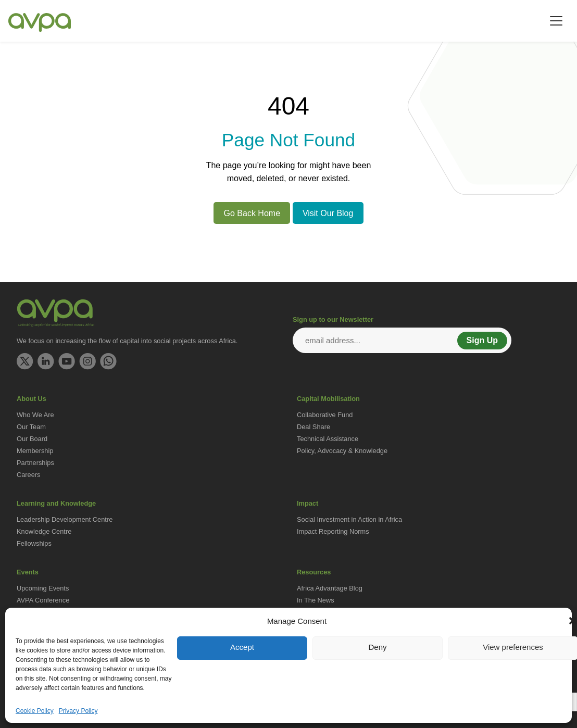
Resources (314, 572)
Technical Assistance (328, 439)
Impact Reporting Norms (333, 531)
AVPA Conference (43, 600)
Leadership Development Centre (65, 519)
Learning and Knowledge (56, 503)
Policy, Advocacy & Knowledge (342, 451)
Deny (377, 647)
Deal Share (313, 427)
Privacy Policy (78, 711)
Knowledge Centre (44, 531)
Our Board (32, 439)
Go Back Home (252, 213)
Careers (29, 475)
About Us (32, 399)
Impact (308, 503)
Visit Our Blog (328, 213)
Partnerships (35, 463)
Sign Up (482, 340)
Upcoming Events (43, 588)
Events (28, 572)
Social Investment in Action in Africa (349, 519)
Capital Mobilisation (328, 399)
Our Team (31, 427)
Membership (35, 451)
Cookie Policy (35, 711)
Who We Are (35, 415)
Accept (242, 647)
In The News (316, 600)
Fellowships (34, 543)
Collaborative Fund (325, 415)
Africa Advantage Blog (330, 588)
